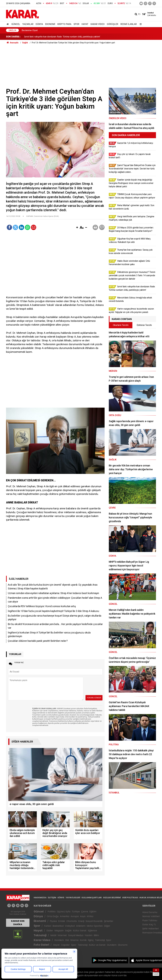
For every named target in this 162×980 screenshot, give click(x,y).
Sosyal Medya (76, 935)
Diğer (107, 926)
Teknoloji (40, 935)
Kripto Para (64, 24)
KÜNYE (61, 898)
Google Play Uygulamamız (112, 960)
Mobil (53, 935)
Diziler (50, 931)
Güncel (16, 24)
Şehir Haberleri (150, 929)
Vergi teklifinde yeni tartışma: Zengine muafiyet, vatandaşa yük (55, 37)
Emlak (62, 921)
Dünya (39, 24)
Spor (76, 24)
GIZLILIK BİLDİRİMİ (112, 898)
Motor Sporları (95, 926)
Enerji (81, 921)
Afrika (90, 916)
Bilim (96, 935)
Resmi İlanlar (129, 24)
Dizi (67, 940)
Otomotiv (72, 921)
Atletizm (81, 926)
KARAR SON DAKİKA (18, 923)
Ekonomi (50, 24)
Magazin (59, 931)
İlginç (91, 940)
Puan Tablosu (150, 920)
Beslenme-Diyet (30, 30)
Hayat (85, 24)
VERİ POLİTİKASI (130, 898)
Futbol (48, 926)
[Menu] (140, 24)
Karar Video (98, 24)
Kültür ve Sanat (97, 945)
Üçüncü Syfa (64, 912)
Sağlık (12, 30)
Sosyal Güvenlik (94, 921)
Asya (83, 916)
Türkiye (76, 912)
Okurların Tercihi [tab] (121, 325)
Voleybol (70, 926)
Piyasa (53, 921)
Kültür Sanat (80, 931)
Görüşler (113, 24)
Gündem (59, 940)
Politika (52, 912)
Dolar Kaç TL (149, 924)
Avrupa (75, 916)
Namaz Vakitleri (151, 916)
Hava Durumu (150, 912)
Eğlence (92, 931)
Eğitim (93, 912)
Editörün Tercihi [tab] (144, 325)
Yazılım (89, 935)
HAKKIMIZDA (40, 898)
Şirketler (109, 921)
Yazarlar (28, 24)
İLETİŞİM (52, 898)
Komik (83, 940)
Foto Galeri (41, 945)
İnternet (62, 935)
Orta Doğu (53, 916)
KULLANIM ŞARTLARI (92, 898)
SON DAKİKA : (13, 37)
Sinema (74, 940)
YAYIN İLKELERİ (73, 898)
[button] (77, 228)
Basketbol (58, 926)
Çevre (85, 912)
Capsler (65, 945)
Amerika (65, 916)
